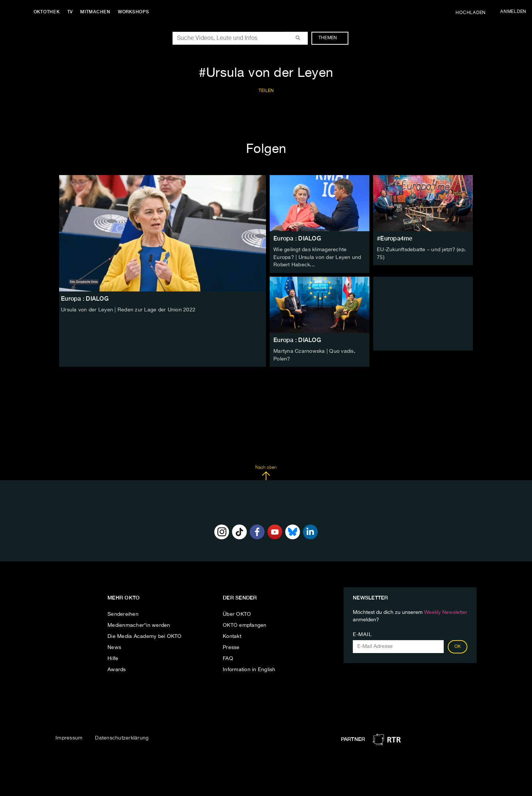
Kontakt (232, 635)
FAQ (228, 657)
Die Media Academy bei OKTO (145, 635)
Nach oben (266, 472)
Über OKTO (237, 613)
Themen (332, 38)
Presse (231, 646)
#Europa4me (395, 238)
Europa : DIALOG (297, 238)
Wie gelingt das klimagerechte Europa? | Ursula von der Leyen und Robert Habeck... (317, 257)
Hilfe (113, 657)
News (114, 646)
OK (458, 646)
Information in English (249, 669)
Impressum (69, 737)
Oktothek (48, 12)
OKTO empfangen (245, 624)
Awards (117, 669)
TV (72, 12)
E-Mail (362, 633)
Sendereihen (123, 613)
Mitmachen (97, 12)
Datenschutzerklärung (122, 737)
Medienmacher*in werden (139, 624)
